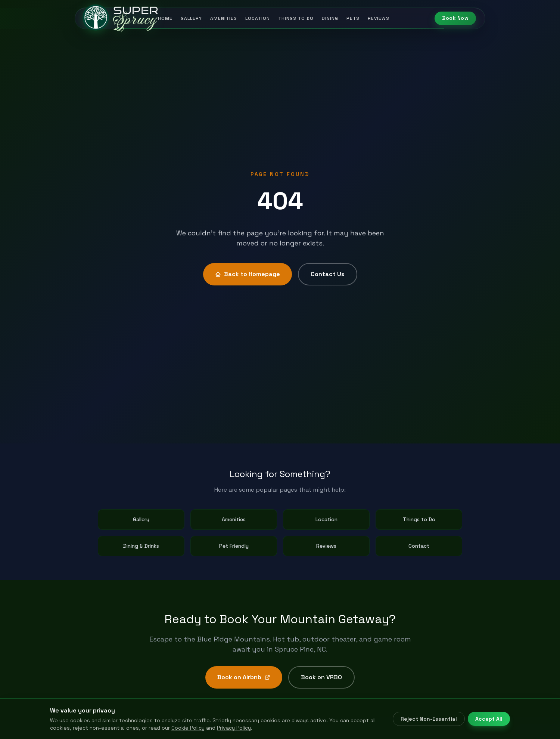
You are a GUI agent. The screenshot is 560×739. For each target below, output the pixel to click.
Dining (330, 18)
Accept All (489, 719)
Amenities (224, 18)
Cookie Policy (188, 728)
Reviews (379, 18)
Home (165, 18)
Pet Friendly (234, 546)
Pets (353, 18)
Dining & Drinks (141, 546)
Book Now (455, 18)
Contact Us (328, 274)
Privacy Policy (234, 728)
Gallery (191, 18)
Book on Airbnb (244, 677)
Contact (419, 546)
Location (258, 18)
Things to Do (296, 18)
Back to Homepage (248, 274)
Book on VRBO (321, 677)
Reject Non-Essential (429, 719)
